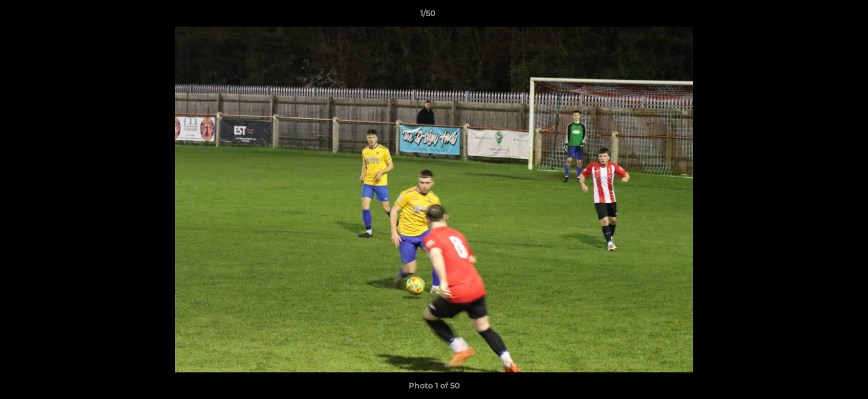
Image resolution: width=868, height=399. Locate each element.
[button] (821, 16)
